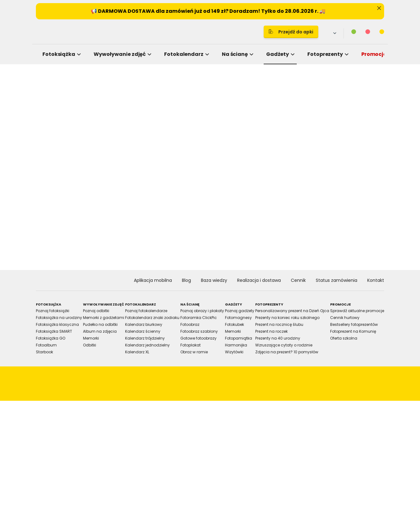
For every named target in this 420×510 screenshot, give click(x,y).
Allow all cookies (317, 324)
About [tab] (304, 204)
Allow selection (262, 324)
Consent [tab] (117, 204)
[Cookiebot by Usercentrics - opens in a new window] (316, 184)
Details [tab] (210, 204)
